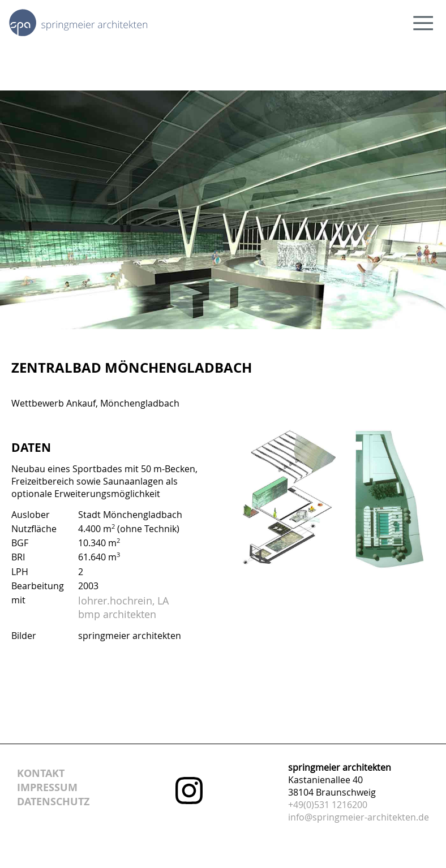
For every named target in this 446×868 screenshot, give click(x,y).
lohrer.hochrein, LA (123, 601)
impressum (47, 787)
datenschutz (53, 802)
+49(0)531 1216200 (328, 805)
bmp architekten (117, 614)
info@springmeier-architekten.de (359, 817)
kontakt (41, 773)
